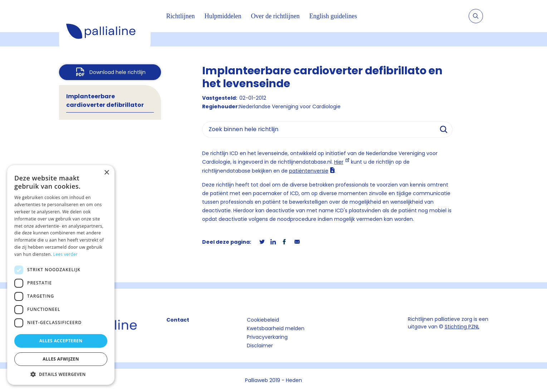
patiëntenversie (309, 171)
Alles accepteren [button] (61, 341)
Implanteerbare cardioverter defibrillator (105, 101)
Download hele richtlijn (118, 72)
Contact (178, 320)
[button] (61, 374)
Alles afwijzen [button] (61, 359)
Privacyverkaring (267, 337)
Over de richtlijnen (275, 16)
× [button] (106, 173)
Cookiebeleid (263, 320)
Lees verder (66, 254)
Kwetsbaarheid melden (276, 328)
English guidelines (333, 16)
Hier (339, 162)
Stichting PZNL (462, 327)
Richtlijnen (181, 16)
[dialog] (61, 275)
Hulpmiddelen (223, 16)
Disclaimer (260, 346)
